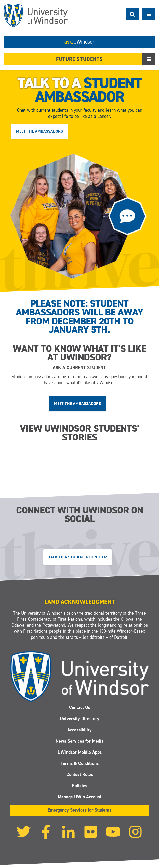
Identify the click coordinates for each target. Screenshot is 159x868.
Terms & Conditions (79, 763)
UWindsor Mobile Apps (79, 752)
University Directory (79, 719)
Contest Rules (79, 774)
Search (132, 14)
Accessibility (79, 730)
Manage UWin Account (79, 797)
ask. (79, 42)
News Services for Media (79, 741)
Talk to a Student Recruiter (77, 557)
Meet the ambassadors (39, 131)
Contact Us (79, 707)
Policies (79, 786)
